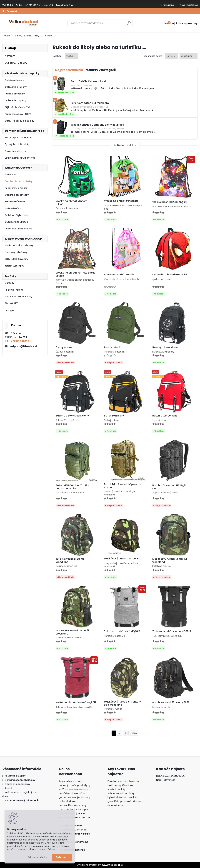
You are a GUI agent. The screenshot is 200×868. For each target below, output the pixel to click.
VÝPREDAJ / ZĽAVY (16, 63)
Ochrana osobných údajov (20, 780)
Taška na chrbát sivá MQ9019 (122, 631)
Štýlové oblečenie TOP (17, 107)
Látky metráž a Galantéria (20, 158)
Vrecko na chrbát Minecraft (121, 201)
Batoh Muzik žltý (114, 416)
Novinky (10, 56)
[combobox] (172, 56)
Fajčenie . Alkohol (15, 290)
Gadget (10, 311)
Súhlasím (62, 857)
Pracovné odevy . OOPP (18, 114)
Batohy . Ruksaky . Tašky (27, 36)
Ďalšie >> (133, 733)
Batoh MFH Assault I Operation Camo (123, 486)
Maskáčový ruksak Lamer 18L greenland (73, 632)
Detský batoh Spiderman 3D (170, 275)
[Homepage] (3, 11)
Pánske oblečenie (15, 94)
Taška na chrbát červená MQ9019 (76, 703)
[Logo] (24, 23)
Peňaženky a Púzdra (16, 188)
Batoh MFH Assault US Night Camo (170, 487)
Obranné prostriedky (17, 195)
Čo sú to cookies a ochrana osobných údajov (31, 849)
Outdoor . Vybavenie (17, 215)
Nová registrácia (189, 5)
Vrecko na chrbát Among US (170, 202)
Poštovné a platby (15, 776)
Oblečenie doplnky (15, 100)
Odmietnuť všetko (37, 857)
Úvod (7, 36)
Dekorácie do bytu (15, 151)
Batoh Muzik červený (165, 416)
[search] (129, 24)
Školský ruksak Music (165, 347)
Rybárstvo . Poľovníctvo (19, 229)
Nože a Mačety (13, 208)
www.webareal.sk (113, 865)
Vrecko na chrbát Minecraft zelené (73, 203)
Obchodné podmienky (17, 784)
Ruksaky (48, 36)
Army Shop (11, 174)
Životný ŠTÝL (12, 303)
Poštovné (12, 11)
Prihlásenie (169, 5)
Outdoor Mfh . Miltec (16, 222)
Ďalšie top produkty (125, 145)
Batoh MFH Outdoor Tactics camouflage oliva (73, 487)
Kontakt (9, 788)
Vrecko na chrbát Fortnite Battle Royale (75, 274)
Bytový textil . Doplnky (17, 144)
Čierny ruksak (64, 347)
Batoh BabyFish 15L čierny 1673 (171, 703)
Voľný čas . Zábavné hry (19, 297)
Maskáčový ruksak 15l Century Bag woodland (122, 703)
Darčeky (9, 283)
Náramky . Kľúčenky (16, 252)
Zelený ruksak (112, 347)
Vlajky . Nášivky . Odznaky (19, 245)
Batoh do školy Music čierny (73, 416)
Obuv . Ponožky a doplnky (19, 121)
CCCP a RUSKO (14, 266)
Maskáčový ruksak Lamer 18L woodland (170, 561)
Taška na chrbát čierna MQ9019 (172, 631)
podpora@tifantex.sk (23, 346)
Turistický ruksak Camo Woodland (70, 561)
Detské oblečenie (15, 80)
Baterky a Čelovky (15, 202)
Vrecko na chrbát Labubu (120, 275)
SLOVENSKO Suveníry (16, 259)
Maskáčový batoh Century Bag (123, 559)
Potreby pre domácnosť (19, 137)
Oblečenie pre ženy (16, 87)
